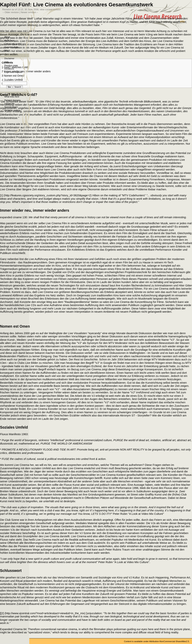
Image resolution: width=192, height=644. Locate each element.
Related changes (12, 100)
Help (7, 62)
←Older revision (10, 12)
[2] (2, 613)
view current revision (50, 10)
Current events (11, 47)
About (7, 37)
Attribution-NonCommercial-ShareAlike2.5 (169, 641)
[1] (1, 195)
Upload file (9, 104)
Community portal (13, 44)
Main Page (9, 40)
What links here (12, 97)
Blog (6, 51)
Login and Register (13, 72)
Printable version (12, 110)
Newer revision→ (30, 12)
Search (4, 79)
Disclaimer (9, 58)
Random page (11, 65)
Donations (9, 69)
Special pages (11, 107)
